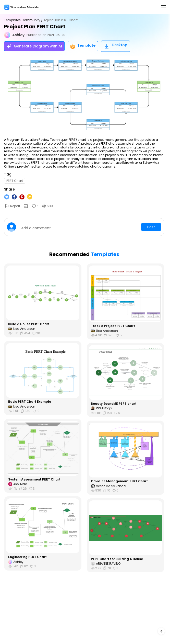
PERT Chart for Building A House (117, 559)
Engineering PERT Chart (27, 557)
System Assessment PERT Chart (34, 479)
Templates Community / (23, 20)
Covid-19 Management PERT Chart (119, 481)
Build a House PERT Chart (29, 324)
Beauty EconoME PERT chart (114, 404)
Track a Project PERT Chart (113, 326)
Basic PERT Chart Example (30, 402)
